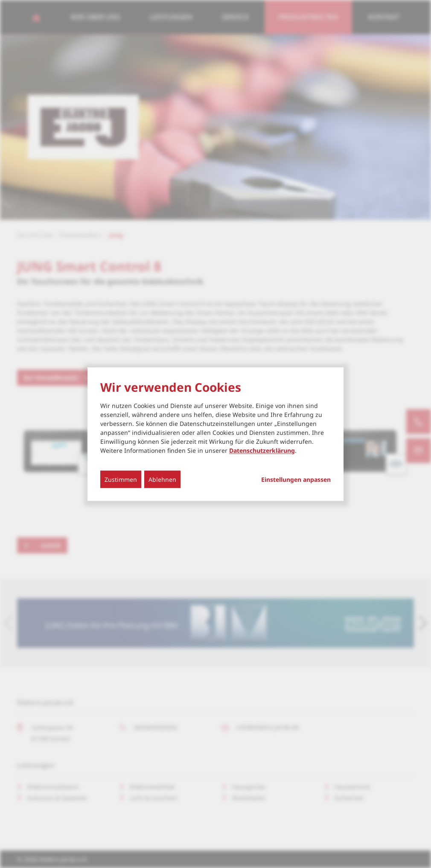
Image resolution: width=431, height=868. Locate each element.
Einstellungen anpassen (296, 479)
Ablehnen (162, 479)
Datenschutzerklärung (262, 450)
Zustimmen (121, 479)
